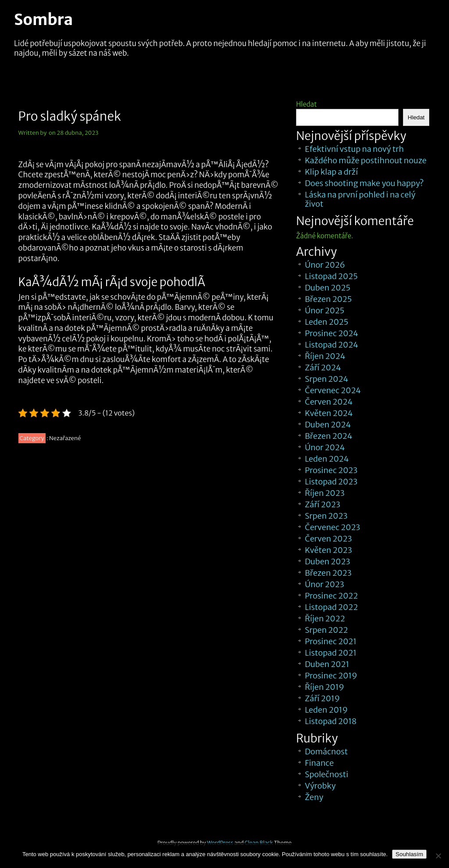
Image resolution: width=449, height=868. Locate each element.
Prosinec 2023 (331, 470)
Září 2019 (322, 698)
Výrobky (320, 786)
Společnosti (326, 774)
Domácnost (326, 751)
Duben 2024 (328, 425)
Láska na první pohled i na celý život (360, 199)
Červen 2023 (328, 539)
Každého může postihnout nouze (365, 160)
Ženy (314, 797)
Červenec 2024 (333, 390)
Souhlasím (409, 854)
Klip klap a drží (331, 172)
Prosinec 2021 (331, 641)
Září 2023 (322, 504)
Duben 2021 (327, 664)
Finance (319, 763)
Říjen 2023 (324, 493)
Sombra (43, 20)
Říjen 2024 (325, 356)
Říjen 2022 (325, 619)
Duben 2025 (328, 288)
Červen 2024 (329, 402)
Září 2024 (323, 368)
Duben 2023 (327, 561)
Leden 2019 (326, 710)
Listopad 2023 (331, 482)
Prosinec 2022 (331, 596)
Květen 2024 (329, 413)
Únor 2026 (325, 265)
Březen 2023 (328, 573)
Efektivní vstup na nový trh (354, 149)
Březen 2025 (328, 299)
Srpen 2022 (326, 630)
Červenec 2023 (332, 527)
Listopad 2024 (331, 345)
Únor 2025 (324, 310)
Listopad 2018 (331, 721)
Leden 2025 (326, 322)
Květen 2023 (328, 550)
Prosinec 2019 (331, 676)
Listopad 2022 (331, 607)
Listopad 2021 (331, 653)
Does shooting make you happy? (364, 183)
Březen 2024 (328, 436)
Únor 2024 (325, 447)
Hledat (306, 104)
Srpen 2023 (326, 516)
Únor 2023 (324, 584)
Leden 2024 (327, 459)
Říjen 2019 (324, 687)
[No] (438, 856)
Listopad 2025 (331, 276)
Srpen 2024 (326, 379)
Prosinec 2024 (331, 333)
